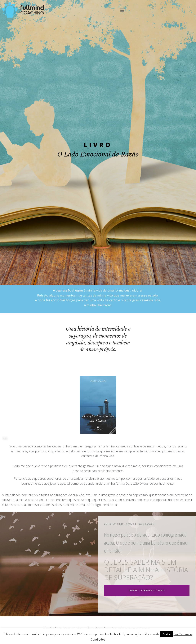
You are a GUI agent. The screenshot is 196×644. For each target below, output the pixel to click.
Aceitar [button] (167, 634)
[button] (5, 438)
